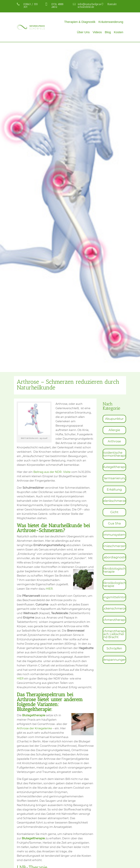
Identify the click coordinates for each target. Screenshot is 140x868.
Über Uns (83, 32)
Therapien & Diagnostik (80, 22)
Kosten (119, 32)
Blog (108, 32)
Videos (97, 32)
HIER (49, 589)
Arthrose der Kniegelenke (35, 728)
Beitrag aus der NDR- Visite (52, 472)
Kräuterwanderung (111, 22)
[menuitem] (114, 419)
